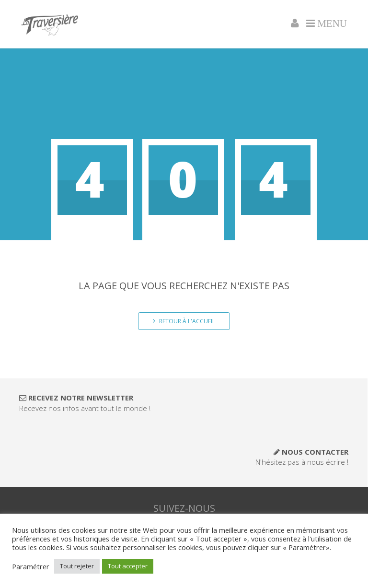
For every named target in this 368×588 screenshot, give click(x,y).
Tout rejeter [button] (77, 566)
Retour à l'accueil (184, 321)
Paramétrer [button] (31, 566)
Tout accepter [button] (128, 566)
